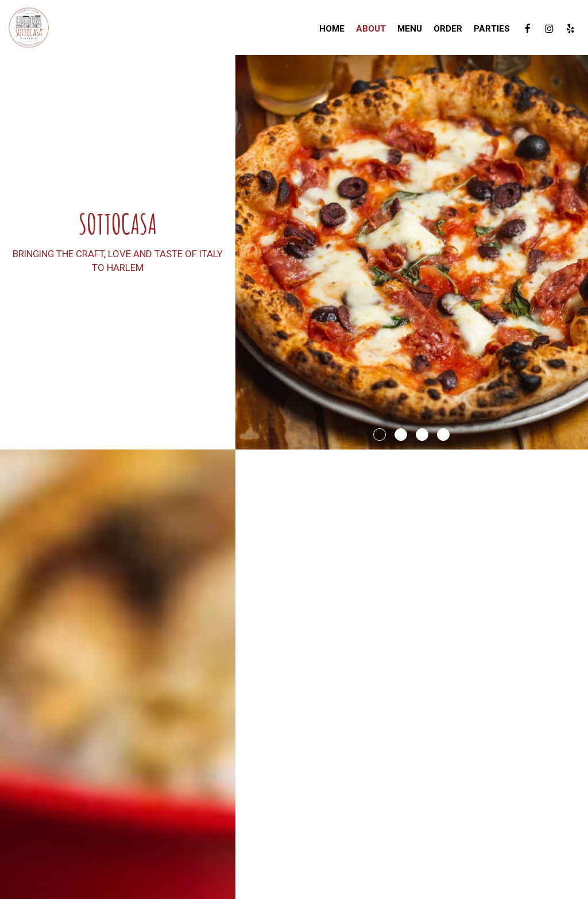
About (371, 29)
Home (332, 29)
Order (448, 29)
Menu (410, 29)
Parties (492, 29)
